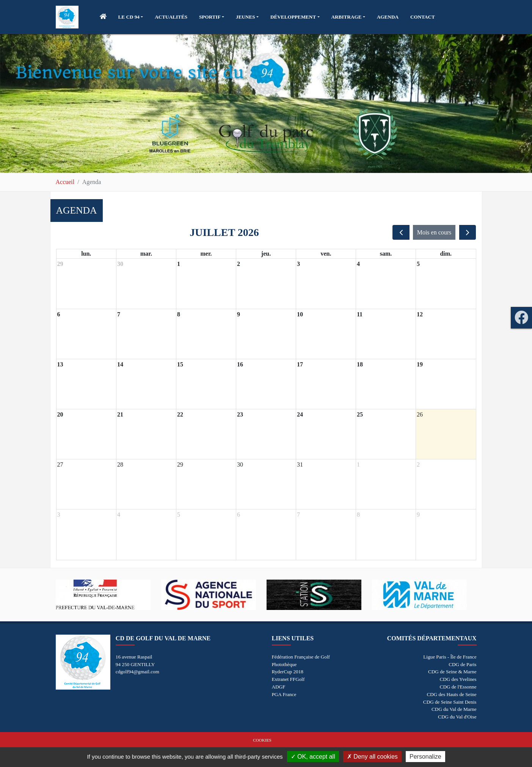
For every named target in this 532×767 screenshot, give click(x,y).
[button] (131, 17)
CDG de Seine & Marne (452, 672)
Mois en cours (434, 232)
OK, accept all (313, 757)
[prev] (401, 232)
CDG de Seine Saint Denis (450, 702)
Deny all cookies (372, 757)
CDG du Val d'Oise (457, 717)
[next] (468, 232)
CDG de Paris (462, 664)
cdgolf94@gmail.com (137, 672)
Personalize (425, 757)
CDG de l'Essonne (458, 687)
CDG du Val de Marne (454, 709)
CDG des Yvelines (458, 679)
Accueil (65, 182)
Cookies (262, 740)
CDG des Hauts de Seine (451, 694)
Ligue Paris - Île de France (450, 657)
